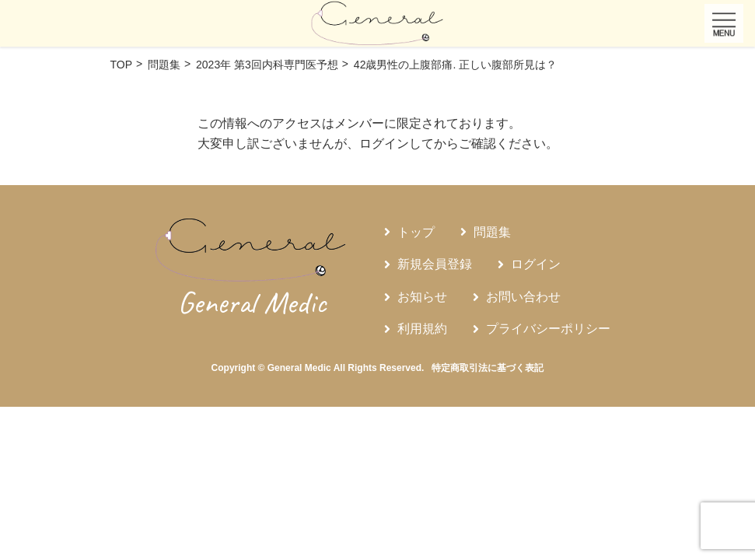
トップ (416, 232)
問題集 (492, 232)
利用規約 (422, 329)
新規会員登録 (435, 264)
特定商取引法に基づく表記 (488, 368)
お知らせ (422, 297)
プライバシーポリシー (548, 329)
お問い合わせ (523, 297)
